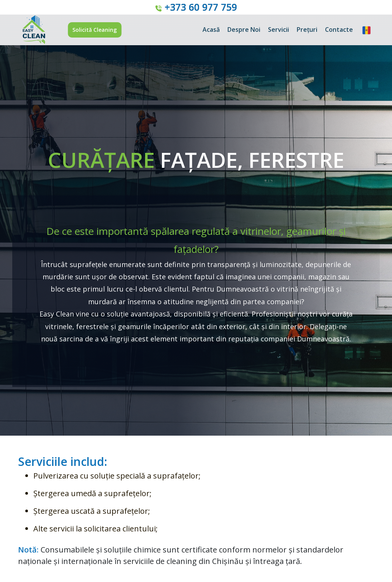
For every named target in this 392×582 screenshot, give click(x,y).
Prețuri (307, 30)
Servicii (278, 30)
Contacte (339, 30)
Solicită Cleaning (95, 30)
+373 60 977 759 (201, 7)
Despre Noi (244, 30)
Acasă (211, 30)
